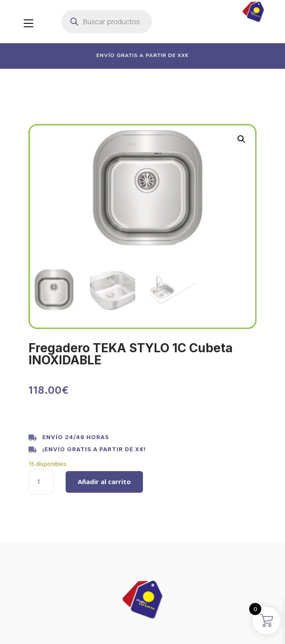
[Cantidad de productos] (41, 482)
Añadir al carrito (104, 481)
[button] (241, 139)
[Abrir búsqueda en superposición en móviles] (107, 22)
